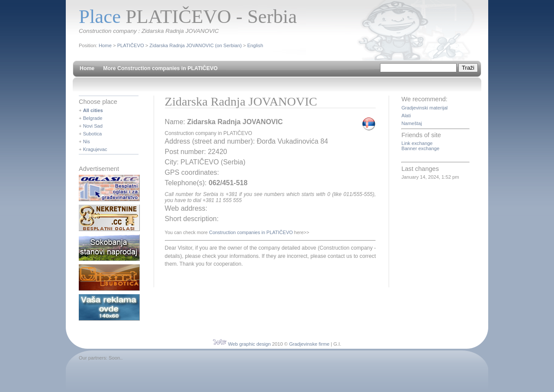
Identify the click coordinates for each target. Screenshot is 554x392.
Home (105, 45)
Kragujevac (95, 149)
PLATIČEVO (131, 45)
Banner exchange (420, 148)
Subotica (93, 134)
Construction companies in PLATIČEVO (251, 232)
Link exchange (417, 143)
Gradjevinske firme (309, 344)
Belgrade (93, 118)
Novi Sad (93, 126)
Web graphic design (250, 344)
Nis (87, 141)
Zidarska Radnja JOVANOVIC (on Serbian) (195, 45)
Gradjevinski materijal (424, 108)
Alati (406, 116)
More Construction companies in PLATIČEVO (160, 68)
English (255, 45)
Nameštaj (411, 123)
